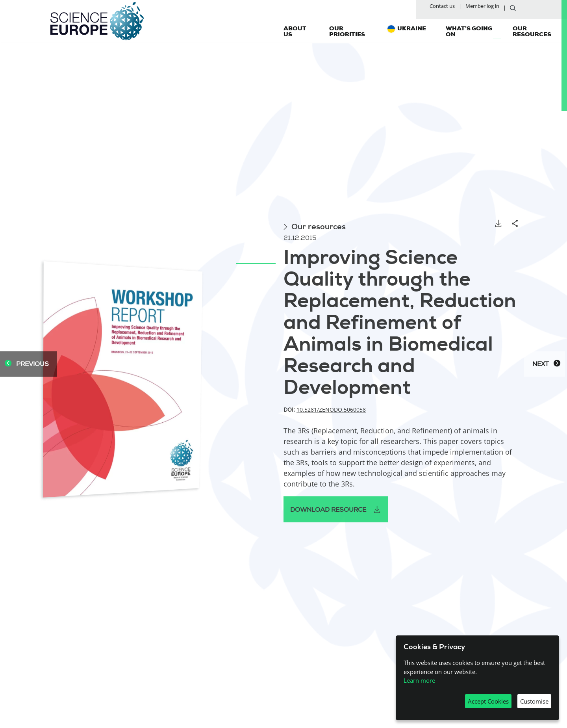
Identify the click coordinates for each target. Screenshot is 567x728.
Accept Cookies (488, 701)
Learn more (419, 680)
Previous (27, 364)
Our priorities (347, 33)
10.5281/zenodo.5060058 (331, 409)
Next (547, 364)
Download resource (328, 510)
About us (295, 33)
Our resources (532, 33)
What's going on (469, 33)
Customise (534, 701)
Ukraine (412, 30)
